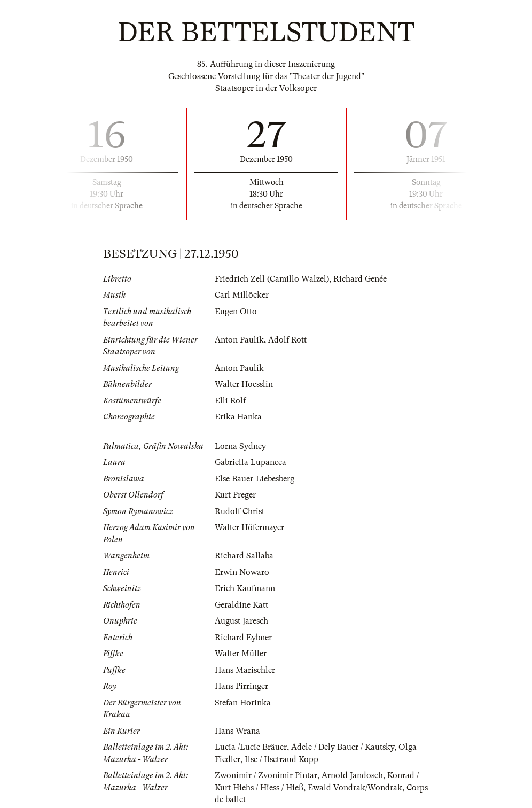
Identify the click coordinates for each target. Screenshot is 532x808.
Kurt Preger (235, 495)
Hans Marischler (245, 670)
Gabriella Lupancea (251, 462)
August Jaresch (241, 621)
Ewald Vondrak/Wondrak (355, 788)
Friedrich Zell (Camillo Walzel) (272, 279)
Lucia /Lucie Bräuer (251, 747)
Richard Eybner (243, 638)
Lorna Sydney (240, 446)
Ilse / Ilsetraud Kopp (281, 759)
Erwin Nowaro (242, 572)
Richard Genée (360, 279)
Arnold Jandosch (352, 775)
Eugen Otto (236, 312)
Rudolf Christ (240, 511)
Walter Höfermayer (249, 527)
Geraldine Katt (241, 605)
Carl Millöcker (242, 295)
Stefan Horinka (243, 703)
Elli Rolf (230, 401)
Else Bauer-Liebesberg (255, 479)
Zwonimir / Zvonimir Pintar (266, 775)
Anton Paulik (239, 340)
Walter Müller (241, 654)
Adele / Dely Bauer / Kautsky (343, 747)
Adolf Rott (287, 340)
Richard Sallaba (244, 556)
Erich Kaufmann (245, 588)
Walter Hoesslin (244, 384)
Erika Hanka (238, 417)
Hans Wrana (237, 731)
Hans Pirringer (241, 686)
